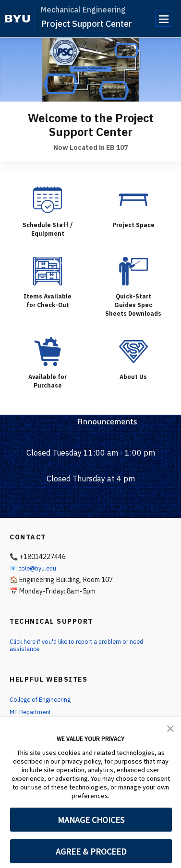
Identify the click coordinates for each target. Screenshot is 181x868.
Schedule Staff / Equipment (48, 229)
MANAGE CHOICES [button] (91, 820)
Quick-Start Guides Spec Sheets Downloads (133, 309)
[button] (170, 728)
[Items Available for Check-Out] (48, 271)
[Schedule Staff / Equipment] (48, 200)
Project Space (133, 225)
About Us (133, 385)
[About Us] (133, 360)
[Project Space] (133, 200)
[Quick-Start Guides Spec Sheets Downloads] (133, 271)
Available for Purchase (48, 389)
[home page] (18, 19)
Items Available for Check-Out (48, 300)
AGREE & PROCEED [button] (91, 851)
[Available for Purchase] (48, 360)
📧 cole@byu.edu (36, 577)
